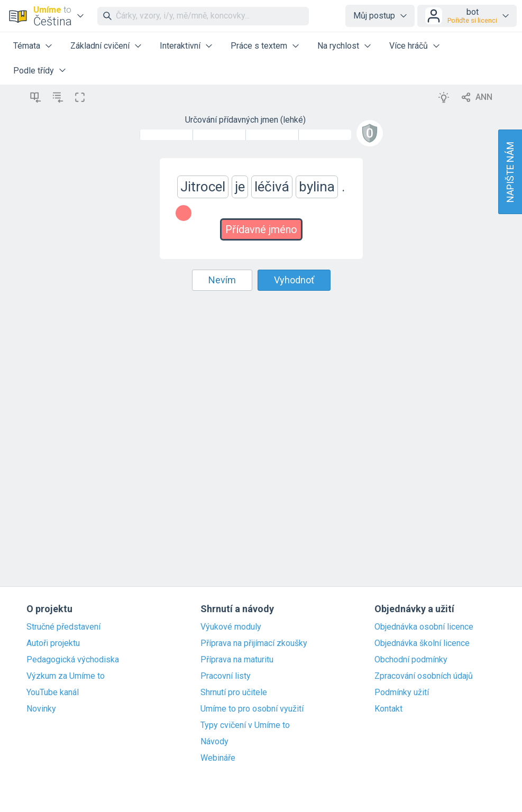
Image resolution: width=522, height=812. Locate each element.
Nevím (222, 280)
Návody (214, 742)
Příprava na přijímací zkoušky (254, 643)
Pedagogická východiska (73, 660)
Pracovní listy (226, 676)
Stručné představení (63, 627)
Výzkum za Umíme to (66, 676)
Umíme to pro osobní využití (252, 709)
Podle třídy (34, 71)
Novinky (41, 709)
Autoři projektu (53, 643)
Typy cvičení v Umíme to (245, 725)
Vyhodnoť (294, 280)
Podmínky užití (402, 693)
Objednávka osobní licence (424, 627)
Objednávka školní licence (422, 643)
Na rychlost (338, 46)
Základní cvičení (100, 46)
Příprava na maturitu (237, 660)
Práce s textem (259, 46)
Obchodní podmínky (411, 660)
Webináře (218, 758)
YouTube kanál (53, 693)
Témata (27, 46)
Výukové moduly (231, 627)
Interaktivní (180, 46)
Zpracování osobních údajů (424, 676)
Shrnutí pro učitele (234, 693)
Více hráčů (409, 46)
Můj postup (374, 16)
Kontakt (388, 709)
